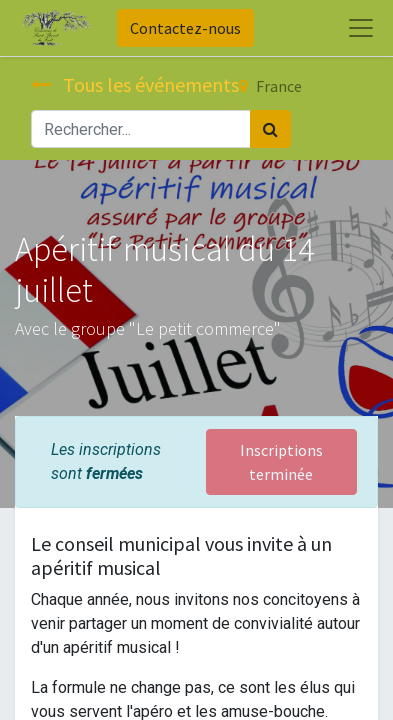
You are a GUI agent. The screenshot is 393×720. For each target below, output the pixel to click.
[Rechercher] (270, 129)
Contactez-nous (185, 28)
